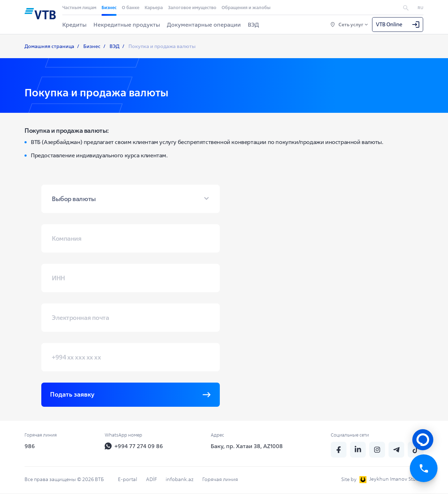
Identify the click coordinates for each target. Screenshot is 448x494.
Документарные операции (204, 25)
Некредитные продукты (127, 25)
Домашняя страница (49, 47)
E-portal (128, 480)
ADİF (151, 480)
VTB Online (398, 24)
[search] (406, 7)
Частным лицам (79, 8)
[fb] (339, 450)
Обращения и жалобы (246, 8)
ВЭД (253, 25)
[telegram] (396, 450)
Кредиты (74, 25)
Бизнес (109, 8)
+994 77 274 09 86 (134, 447)
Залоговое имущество (192, 8)
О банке (131, 8)
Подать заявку (131, 395)
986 (30, 447)
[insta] (377, 450)
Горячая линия (220, 480)
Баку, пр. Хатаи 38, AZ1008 (247, 447)
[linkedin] (358, 450)
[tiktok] (416, 450)
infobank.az (180, 480)
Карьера (154, 8)
